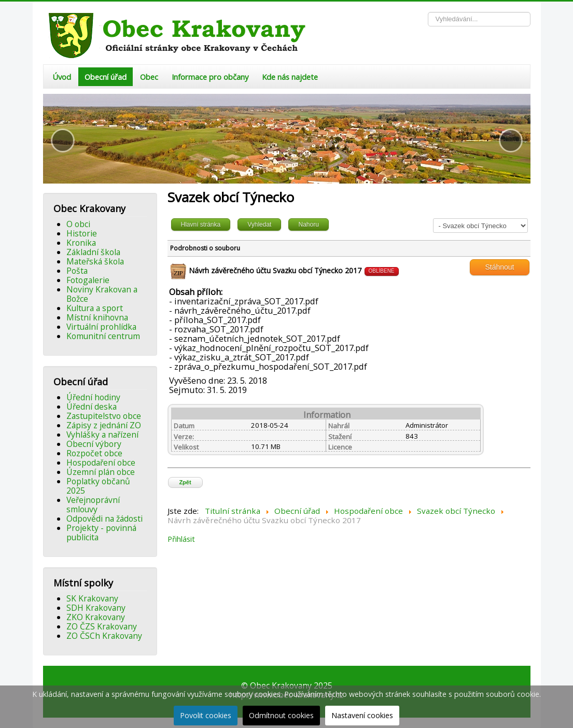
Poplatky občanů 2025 (98, 486)
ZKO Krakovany (96, 617)
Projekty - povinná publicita (101, 533)
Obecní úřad (106, 77)
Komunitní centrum (103, 336)
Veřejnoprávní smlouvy (93, 505)
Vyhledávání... (428, 12)
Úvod (62, 77)
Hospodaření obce (101, 463)
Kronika (81, 243)
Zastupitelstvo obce (104, 416)
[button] (63, 141)
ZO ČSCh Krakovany (104, 636)
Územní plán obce (101, 472)
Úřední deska (92, 407)
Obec (149, 77)
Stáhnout (499, 267)
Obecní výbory (94, 444)
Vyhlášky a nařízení (102, 435)
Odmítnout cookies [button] (281, 715)
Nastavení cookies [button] (362, 715)
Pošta (77, 271)
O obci (78, 224)
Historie (82, 233)
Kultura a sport (95, 308)
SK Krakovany (92, 598)
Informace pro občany (210, 77)
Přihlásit (181, 539)
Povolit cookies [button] (206, 715)
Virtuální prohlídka (101, 327)
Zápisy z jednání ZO (104, 425)
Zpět (185, 482)
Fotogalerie (88, 280)
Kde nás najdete (290, 77)
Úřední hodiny (93, 397)
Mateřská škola (95, 261)
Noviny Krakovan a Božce (102, 294)
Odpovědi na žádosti (104, 519)
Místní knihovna (97, 317)
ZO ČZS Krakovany (102, 626)
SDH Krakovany (96, 608)
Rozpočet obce (94, 453)
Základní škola (93, 252)
